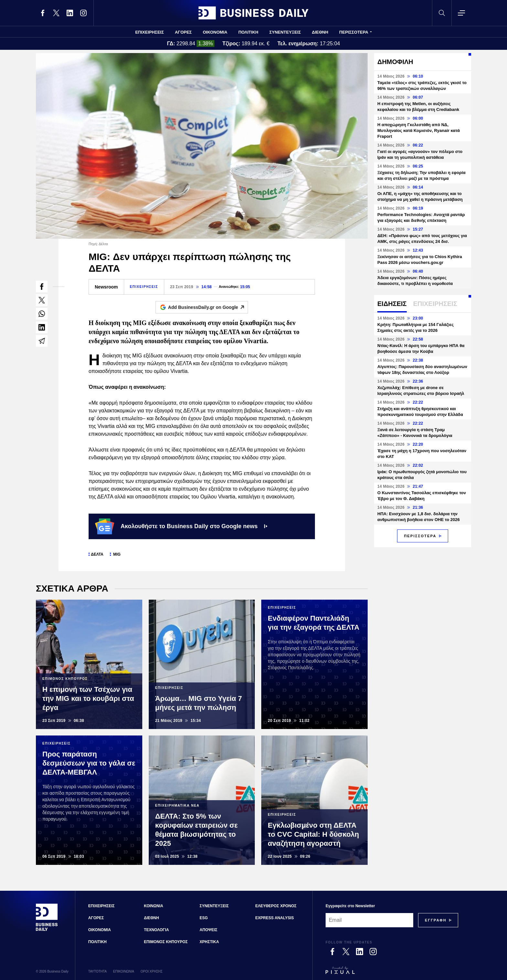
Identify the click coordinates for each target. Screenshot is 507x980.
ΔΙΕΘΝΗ (320, 32)
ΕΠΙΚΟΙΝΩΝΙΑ (124, 971)
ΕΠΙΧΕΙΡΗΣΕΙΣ (150, 32)
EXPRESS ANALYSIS (275, 918)
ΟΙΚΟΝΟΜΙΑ (215, 32)
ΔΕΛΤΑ (97, 554)
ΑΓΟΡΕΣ (183, 32)
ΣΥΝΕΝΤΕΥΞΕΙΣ (285, 32)
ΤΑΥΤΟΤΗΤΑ (97, 971)
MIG (116, 554)
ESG (204, 918)
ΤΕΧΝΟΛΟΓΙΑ (156, 930)
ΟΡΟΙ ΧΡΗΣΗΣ (152, 971)
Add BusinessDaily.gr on (208, 307)
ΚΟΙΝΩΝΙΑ (154, 906)
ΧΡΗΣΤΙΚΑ (209, 942)
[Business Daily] (47, 930)
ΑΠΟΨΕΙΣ (208, 930)
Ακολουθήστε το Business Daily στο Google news (181, 526)
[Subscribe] (436, 920)
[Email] (369, 920)
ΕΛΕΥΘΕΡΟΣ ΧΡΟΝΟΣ (276, 906)
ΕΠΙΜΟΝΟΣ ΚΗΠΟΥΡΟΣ (166, 942)
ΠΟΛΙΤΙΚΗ (248, 32)
